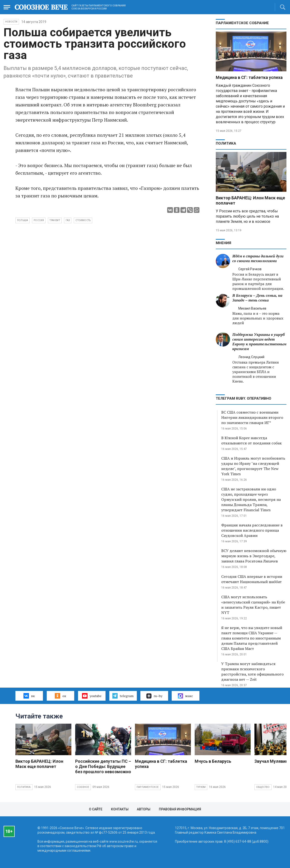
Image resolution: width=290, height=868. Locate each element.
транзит (55, 220)
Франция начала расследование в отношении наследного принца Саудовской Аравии (252, 530)
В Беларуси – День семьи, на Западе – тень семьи (257, 298)
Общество (263, 787)
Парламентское (148, 787)
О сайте (96, 809)
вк (29, 696)
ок (60, 696)
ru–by (154, 696)
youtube (92, 696)
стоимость (83, 220)
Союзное (83, 787)
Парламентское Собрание (242, 23)
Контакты (120, 809)
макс (185, 696)
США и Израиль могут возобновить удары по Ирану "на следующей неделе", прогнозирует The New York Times (253, 466)
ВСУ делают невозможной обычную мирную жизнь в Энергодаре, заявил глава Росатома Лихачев (254, 556)
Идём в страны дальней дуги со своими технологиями (258, 258)
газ (68, 220)
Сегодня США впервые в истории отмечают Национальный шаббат (252, 579)
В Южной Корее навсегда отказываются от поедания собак (251, 440)
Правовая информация (180, 809)
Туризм (201, 787)
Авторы (144, 809)
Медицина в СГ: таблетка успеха (249, 77)
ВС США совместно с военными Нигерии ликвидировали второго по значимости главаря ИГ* (252, 417)
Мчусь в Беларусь (213, 761)
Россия (39, 220)
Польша (23, 220)
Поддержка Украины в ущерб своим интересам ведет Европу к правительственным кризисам (259, 342)
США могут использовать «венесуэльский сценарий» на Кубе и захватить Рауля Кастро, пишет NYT (253, 605)
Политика (226, 143)
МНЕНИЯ (223, 243)
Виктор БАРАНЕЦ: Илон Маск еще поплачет (39, 764)
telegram (123, 696)
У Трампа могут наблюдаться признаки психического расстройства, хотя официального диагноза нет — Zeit (252, 672)
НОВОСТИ (11, 22)
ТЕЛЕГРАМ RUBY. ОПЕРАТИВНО (244, 398)
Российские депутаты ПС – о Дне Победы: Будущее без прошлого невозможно (103, 766)
